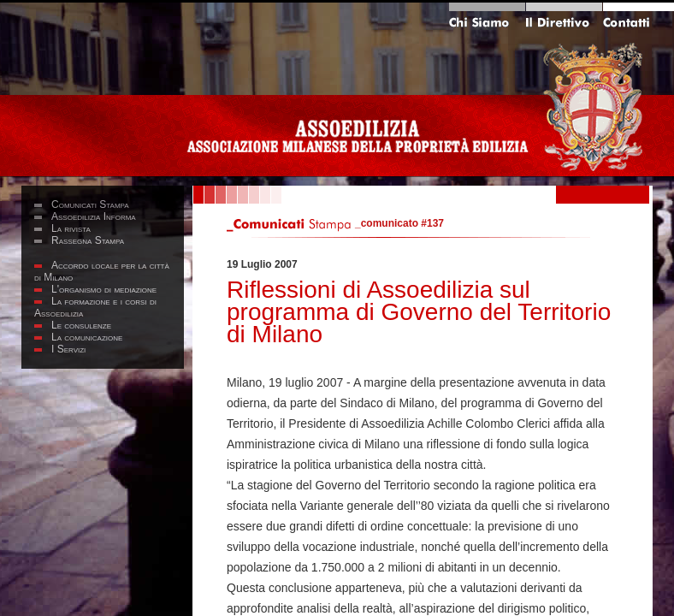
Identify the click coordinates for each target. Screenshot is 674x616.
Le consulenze (81, 325)
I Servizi (68, 349)
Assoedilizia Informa (94, 216)
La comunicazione (87, 337)
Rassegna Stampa (88, 240)
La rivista (71, 228)
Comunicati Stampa (90, 204)
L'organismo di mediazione (104, 289)
